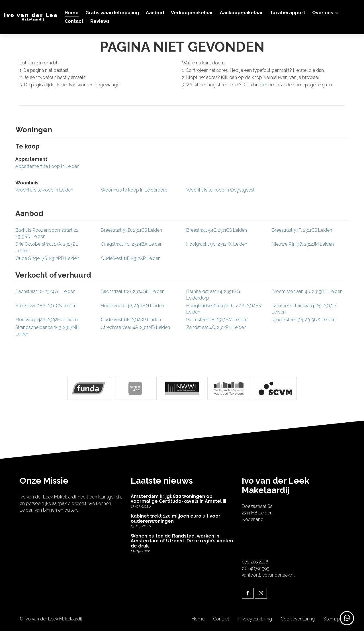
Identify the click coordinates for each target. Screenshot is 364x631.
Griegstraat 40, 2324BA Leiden (132, 244)
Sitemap (332, 619)
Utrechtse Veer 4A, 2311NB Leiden (135, 327)
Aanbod (155, 13)
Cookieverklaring (298, 619)
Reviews (100, 21)
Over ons (325, 13)
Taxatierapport (288, 13)
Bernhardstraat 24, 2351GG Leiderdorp (213, 295)
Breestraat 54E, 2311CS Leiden (217, 230)
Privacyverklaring (255, 619)
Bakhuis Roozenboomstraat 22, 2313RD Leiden (47, 233)
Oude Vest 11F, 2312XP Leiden (131, 258)
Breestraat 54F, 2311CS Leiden (302, 230)
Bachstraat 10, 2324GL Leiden (45, 291)
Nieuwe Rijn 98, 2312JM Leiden (303, 244)
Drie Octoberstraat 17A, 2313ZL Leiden (47, 247)
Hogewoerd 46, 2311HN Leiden (132, 306)
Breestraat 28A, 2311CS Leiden (46, 306)
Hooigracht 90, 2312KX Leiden (217, 244)
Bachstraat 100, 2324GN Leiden (133, 291)
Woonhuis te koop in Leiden (44, 190)
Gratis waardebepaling (112, 13)
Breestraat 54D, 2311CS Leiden (131, 230)
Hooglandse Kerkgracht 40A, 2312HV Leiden (224, 309)
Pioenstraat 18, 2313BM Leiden (217, 320)
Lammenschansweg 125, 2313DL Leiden (305, 309)
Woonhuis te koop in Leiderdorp (134, 190)
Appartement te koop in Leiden (47, 166)
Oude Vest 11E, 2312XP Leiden (131, 320)
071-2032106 (255, 562)
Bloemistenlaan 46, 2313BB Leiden (307, 291)
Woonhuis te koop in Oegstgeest (220, 190)
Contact (74, 21)
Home (72, 13)
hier (263, 85)
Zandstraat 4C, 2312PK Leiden (216, 327)
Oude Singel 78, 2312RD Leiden (47, 258)
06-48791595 (256, 568)
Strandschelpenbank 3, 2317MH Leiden (47, 331)
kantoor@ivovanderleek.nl (268, 575)
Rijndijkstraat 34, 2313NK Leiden (304, 320)
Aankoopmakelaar (241, 13)
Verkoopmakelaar (192, 13)
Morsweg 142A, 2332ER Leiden (47, 320)
